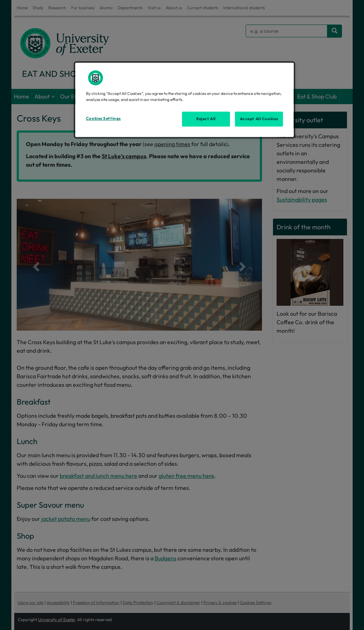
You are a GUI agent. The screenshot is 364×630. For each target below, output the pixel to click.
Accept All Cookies (259, 119)
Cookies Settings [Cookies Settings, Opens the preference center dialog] (103, 118)
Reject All (206, 119)
